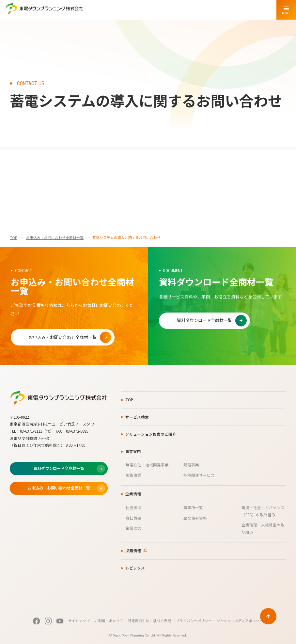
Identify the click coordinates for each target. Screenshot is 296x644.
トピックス (135, 568)
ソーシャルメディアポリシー (240, 621)
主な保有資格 (195, 518)
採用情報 (133, 551)
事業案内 (133, 451)
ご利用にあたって (109, 621)
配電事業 (191, 465)
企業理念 (133, 528)
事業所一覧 (193, 507)
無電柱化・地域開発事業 (147, 465)
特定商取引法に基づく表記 (149, 621)
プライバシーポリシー (194, 621)
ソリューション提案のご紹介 (151, 434)
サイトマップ (79, 621)
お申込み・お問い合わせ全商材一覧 (55, 238)
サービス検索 (137, 417)
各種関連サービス (199, 475)
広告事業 (133, 475)
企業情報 (133, 494)
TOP (14, 238)
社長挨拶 (133, 507)
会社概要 (133, 518)
